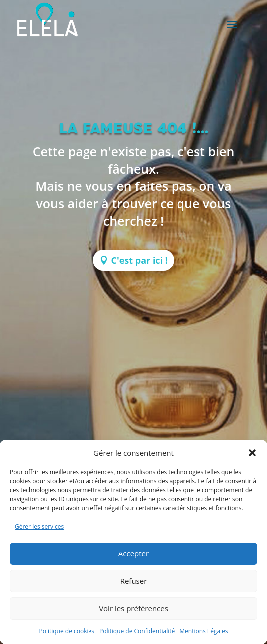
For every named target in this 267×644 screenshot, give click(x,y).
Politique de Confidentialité (137, 631)
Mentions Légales (204, 631)
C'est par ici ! (139, 260)
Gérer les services (39, 526)
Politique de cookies (67, 631)
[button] (252, 453)
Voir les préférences (133, 608)
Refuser (134, 581)
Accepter (133, 553)
